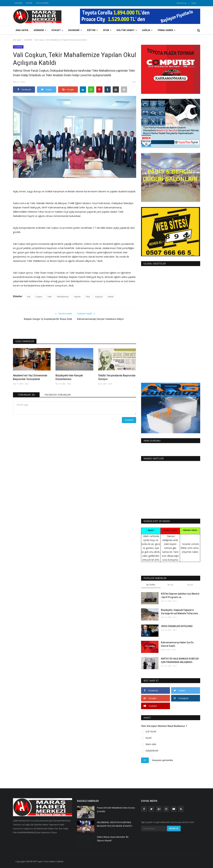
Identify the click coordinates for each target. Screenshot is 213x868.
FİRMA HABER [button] (167, 30)
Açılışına (99, 297)
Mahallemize (63, 297)
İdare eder (151, 744)
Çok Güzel (151, 731)
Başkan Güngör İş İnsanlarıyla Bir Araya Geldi (48, 319)
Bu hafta (151, 585)
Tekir (50, 297)
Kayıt (194, 3)
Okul (88, 297)
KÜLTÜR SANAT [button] (127, 30)
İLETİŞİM (18, 3)
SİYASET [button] (57, 30)
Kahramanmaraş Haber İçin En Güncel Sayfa (177, 644)
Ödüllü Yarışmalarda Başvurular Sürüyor (117, 377)
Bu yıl (190, 585)
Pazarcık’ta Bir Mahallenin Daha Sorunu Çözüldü (116, 810)
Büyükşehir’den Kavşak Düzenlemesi (69, 377)
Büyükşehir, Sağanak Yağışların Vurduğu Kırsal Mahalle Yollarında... (180, 612)
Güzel (148, 738)
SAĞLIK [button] (147, 30)
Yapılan (77, 297)
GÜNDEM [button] (40, 30)
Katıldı (111, 297)
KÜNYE (29, 3)
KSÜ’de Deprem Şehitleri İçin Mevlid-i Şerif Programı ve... (180, 595)
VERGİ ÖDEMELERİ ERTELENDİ (177, 626)
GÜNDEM (28, 40)
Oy (145, 760)
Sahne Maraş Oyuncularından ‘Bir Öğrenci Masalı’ (113, 839)
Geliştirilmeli (152, 751)
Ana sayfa (22, 30)
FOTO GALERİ (42, 3)
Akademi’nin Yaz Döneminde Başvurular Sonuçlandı (30, 377)
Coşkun (39, 297)
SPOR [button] (107, 30)
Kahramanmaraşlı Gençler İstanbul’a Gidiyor (100, 319)
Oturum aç (181, 3)
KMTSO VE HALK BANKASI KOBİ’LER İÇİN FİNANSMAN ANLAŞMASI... (180, 660)
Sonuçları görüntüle (162, 760)
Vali (29, 297)
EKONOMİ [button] (75, 30)
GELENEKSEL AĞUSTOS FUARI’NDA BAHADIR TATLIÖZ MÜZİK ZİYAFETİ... (115, 824)
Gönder (129, 420)
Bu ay (170, 585)
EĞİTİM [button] (92, 30)
